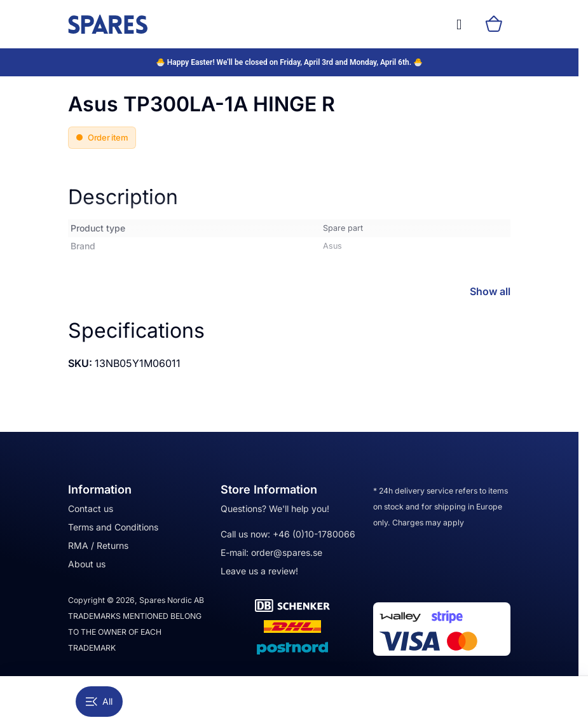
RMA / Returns (98, 545)
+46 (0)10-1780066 (314, 534)
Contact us (91, 509)
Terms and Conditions (113, 527)
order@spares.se (287, 552)
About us (87, 564)
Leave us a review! (259, 571)
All (99, 701)
